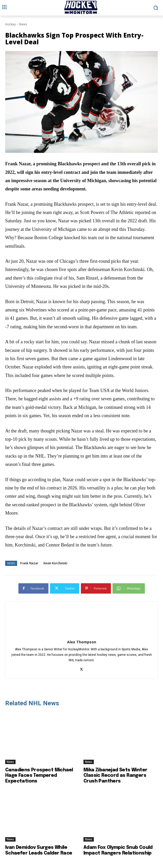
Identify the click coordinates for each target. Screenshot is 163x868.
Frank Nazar (29, 563)
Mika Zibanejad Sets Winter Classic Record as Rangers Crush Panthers (115, 776)
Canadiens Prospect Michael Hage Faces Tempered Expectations (39, 776)
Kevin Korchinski (55, 563)
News (23, 24)
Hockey (10, 24)
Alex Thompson (82, 642)
